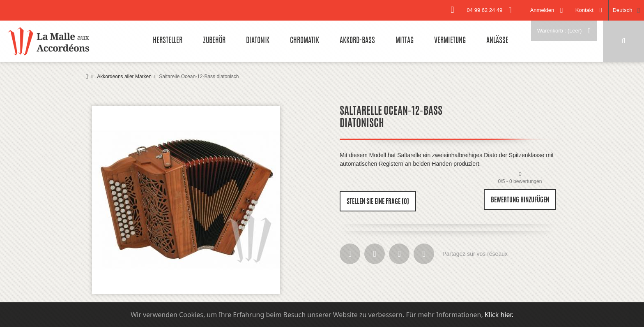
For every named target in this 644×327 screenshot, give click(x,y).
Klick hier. (499, 315)
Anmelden (542, 10)
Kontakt (584, 10)
